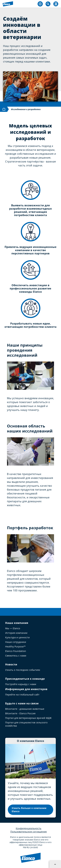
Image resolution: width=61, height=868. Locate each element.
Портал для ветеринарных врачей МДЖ (28, 718)
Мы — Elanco (13, 628)
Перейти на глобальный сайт (22, 695)
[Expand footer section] (55, 864)
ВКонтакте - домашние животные (25, 709)
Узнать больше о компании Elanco (29, 810)
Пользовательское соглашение (28, 832)
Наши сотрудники (16, 642)
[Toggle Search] (48, 4)
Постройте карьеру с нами (21, 684)
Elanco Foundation (16, 651)
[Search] (56, 4)
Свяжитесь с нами (16, 656)
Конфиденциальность (29, 828)
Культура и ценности (17, 637)
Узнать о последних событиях (23, 670)
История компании (16, 633)
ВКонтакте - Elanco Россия (20, 713)
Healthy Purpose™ (15, 646)
